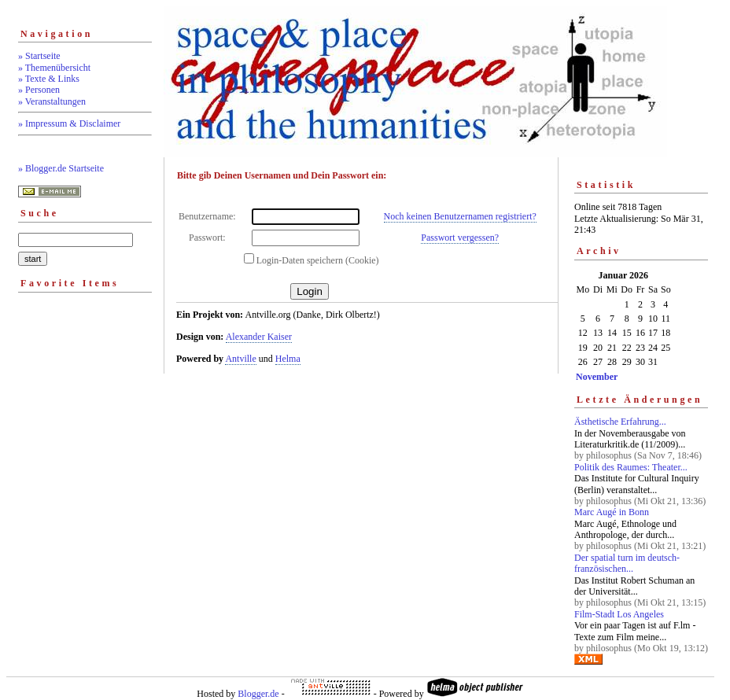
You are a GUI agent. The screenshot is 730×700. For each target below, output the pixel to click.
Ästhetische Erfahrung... (620, 422)
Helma (288, 359)
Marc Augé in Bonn (612, 512)
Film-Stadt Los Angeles (619, 614)
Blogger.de (258, 694)
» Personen (39, 90)
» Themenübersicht (54, 68)
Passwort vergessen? (460, 238)
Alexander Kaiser (259, 337)
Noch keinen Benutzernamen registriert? (460, 216)
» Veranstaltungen (52, 101)
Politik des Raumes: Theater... (631, 467)
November (597, 377)
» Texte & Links (49, 79)
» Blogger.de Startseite (61, 168)
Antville (240, 359)
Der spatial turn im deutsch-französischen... (627, 563)
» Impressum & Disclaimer (69, 123)
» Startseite (39, 56)
